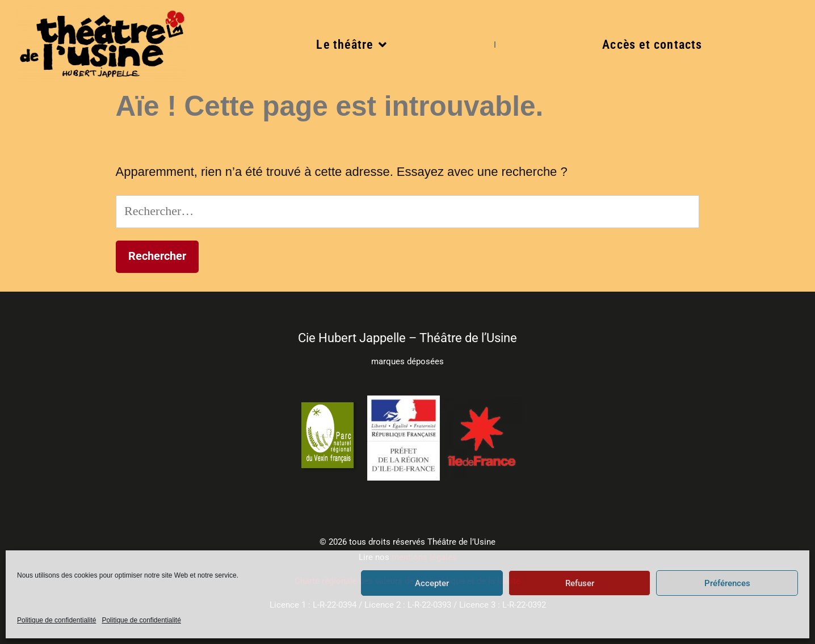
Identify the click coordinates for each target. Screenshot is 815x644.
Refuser (580, 583)
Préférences (727, 583)
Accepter (432, 583)
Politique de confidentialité (56, 620)
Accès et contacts (652, 45)
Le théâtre (352, 45)
